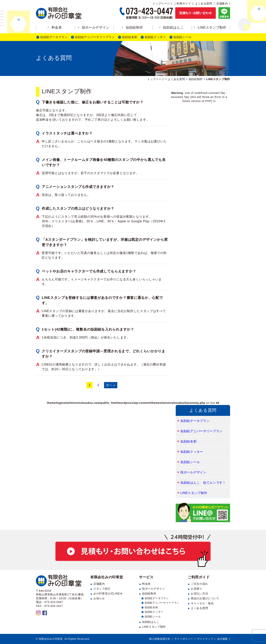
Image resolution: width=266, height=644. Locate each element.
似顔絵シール (183, 37)
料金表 (57, 27)
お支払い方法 (199, 593)
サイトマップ (205, 639)
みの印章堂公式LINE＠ (108, 593)
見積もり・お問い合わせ (133, 551)
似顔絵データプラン (54, 37)
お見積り (197, 589)
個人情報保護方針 (160, 639)
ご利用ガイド (182, 3)
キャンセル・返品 (202, 603)
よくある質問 (204, 3)
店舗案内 (222, 3)
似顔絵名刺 (130, 37)
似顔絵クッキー (155, 37)
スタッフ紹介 (102, 589)
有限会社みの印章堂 (107, 577)
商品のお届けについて (205, 598)
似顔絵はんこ (173, 27)
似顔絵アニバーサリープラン (95, 37)
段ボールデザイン (96, 27)
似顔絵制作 (134, 27)
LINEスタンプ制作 (212, 27)
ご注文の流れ (199, 584)
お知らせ (99, 598)
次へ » (111, 385)
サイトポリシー (184, 639)
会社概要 (222, 639)
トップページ (161, 3)
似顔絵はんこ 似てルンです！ (203, 483)
